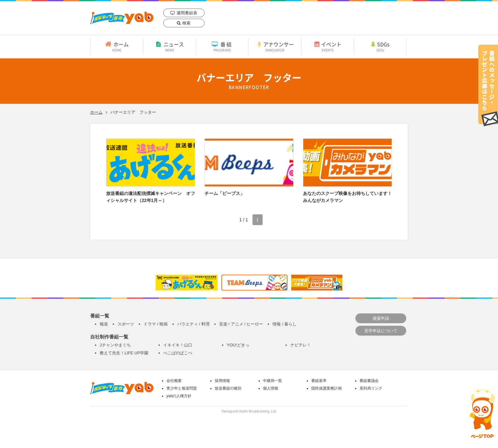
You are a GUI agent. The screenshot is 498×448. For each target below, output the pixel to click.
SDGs (380, 46)
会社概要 (174, 381)
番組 (222, 46)
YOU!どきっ (238, 345)
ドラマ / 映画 (156, 324)
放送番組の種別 (228, 388)
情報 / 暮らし (285, 324)
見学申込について (381, 331)
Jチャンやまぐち (115, 345)
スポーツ (126, 324)
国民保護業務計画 (326, 388)
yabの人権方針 (179, 396)
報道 (104, 324)
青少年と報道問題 (182, 388)
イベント (328, 46)
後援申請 (381, 318)
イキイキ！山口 (178, 345)
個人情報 (271, 388)
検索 (186, 23)
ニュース (169, 46)
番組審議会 (369, 381)
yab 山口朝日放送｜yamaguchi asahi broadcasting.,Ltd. (122, 18)
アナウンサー (275, 46)
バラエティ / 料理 (193, 324)
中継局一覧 (273, 381)
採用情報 (222, 381)
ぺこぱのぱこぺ (178, 353)
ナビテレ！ (301, 345)
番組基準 (319, 381)
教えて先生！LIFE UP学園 (124, 353)
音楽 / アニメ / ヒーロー (241, 324)
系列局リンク (371, 388)
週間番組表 (187, 13)
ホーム (117, 46)
